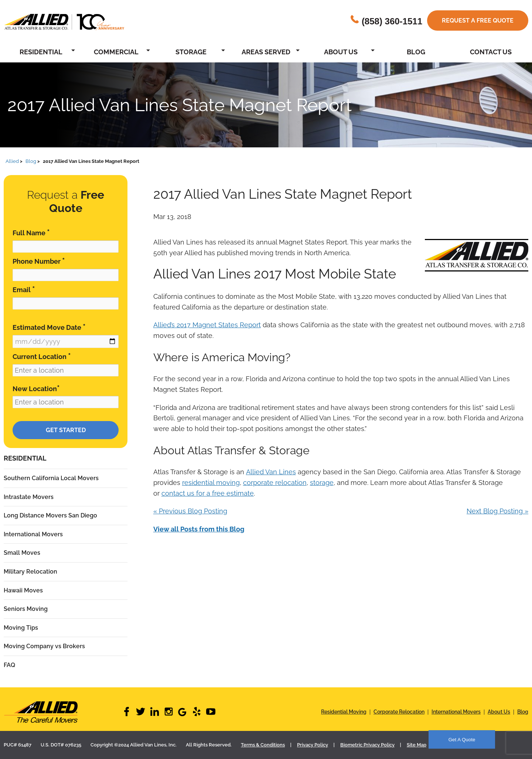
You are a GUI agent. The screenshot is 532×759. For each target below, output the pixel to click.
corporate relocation (275, 483)
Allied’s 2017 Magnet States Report (207, 325)
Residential (41, 52)
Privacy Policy (313, 745)
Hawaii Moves (23, 590)
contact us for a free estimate (208, 493)
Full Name (31, 233)
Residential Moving (344, 712)
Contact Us (491, 52)
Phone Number (39, 261)
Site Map (417, 745)
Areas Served (266, 52)
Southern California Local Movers (51, 478)
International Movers (33, 534)
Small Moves (22, 553)
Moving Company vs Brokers (44, 646)
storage (322, 483)
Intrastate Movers (29, 497)
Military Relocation (30, 572)
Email (24, 289)
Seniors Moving (26, 609)
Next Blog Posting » (497, 511)
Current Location (42, 356)
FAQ (9, 665)
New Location (36, 388)
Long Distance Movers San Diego (50, 515)
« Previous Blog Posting (190, 511)
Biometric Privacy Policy (367, 745)
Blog (416, 52)
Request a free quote (478, 20)
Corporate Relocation (399, 712)
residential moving (211, 483)
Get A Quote (462, 740)
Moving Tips (21, 628)
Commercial (116, 52)
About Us (341, 52)
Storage (191, 52)
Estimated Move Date (49, 327)
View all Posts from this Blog (199, 529)
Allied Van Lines (271, 472)
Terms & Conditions (263, 745)
